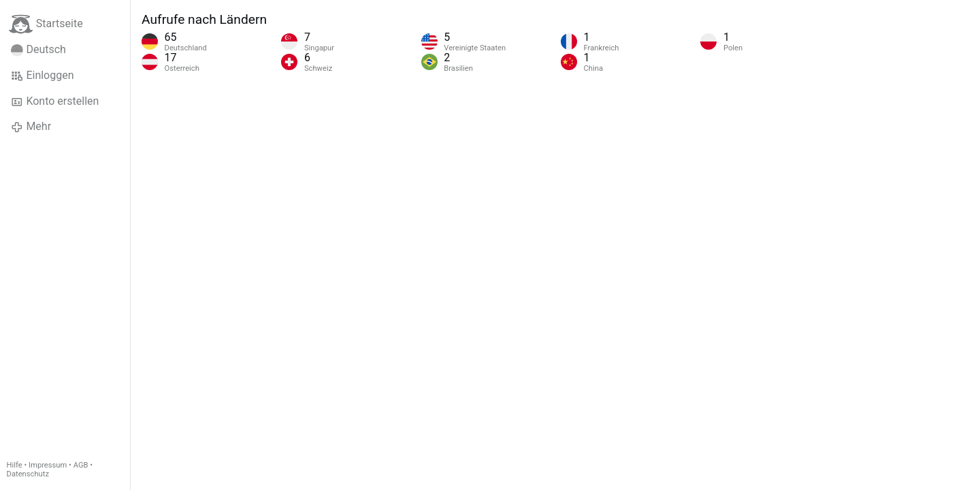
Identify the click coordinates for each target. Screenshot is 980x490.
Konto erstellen (55, 101)
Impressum (48, 465)
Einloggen (43, 76)
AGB (81, 465)
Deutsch (38, 50)
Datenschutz (28, 474)
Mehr (31, 127)
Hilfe (15, 465)
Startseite (46, 24)
